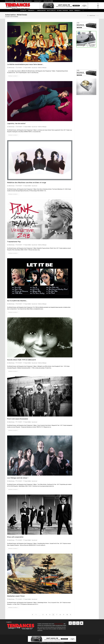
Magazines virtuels (19, 1)
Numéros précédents (10, 1)
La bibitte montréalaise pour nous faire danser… (25, 64)
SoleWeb (53, 643)
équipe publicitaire (59, 624)
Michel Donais (12, 68)
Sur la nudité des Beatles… (17, 301)
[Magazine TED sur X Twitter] (74, 623)
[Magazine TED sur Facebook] (70, 623)
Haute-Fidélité (28, 68)
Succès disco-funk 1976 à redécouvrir (22, 360)
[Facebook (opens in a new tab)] (98, 6)
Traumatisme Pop (14, 242)
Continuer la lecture (14, 76)
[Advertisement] (86, 58)
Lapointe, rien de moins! (16, 123)
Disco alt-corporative (15, 537)
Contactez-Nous (38, 1)
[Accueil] (88, 16)
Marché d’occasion (28, 1)
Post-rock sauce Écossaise (18, 419)
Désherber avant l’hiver (16, 596)
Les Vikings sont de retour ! (18, 478)
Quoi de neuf (35, 68)
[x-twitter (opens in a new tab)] (98, 4)
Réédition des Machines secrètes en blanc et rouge (27, 183)
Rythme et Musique (42, 68)
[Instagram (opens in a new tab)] (98, 8)
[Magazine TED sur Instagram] (78, 623)
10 (67, 615)
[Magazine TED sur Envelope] (82, 623)
